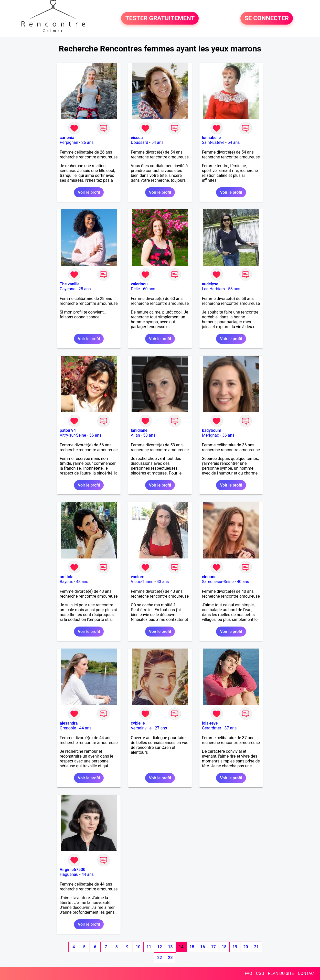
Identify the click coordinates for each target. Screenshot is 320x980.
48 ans (82, 582)
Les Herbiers (214, 289)
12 (159, 947)
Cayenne (67, 289)
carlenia (67, 138)
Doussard (140, 142)
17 (213, 947)
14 (181, 947)
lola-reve (210, 723)
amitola (67, 577)
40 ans (243, 582)
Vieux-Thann (142, 582)
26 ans (88, 142)
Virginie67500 (72, 870)
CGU (260, 973)
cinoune (209, 577)
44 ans (86, 728)
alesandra (69, 723)
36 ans (228, 435)
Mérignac (211, 435)
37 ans (230, 728)
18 (224, 947)
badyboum (212, 430)
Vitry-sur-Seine (73, 435)
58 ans (234, 289)
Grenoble (68, 728)
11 (149, 947)
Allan (135, 435)
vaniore (138, 577)
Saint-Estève (213, 142)
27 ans (161, 728)
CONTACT (307, 973)
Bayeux (66, 582)
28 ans (85, 289)
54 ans (157, 142)
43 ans (163, 582)
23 (170, 958)
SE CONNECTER (267, 18)
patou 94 (68, 430)
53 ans (149, 435)
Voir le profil (89, 192)
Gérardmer (212, 728)
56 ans (95, 435)
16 (202, 947)
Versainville (141, 728)
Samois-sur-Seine (218, 582)
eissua (137, 138)
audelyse (210, 284)
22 (159, 958)
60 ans (149, 289)
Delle (135, 289)
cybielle (138, 723)
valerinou (139, 284)
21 (256, 947)
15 (192, 947)
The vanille (70, 284)
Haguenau (69, 874)
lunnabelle (211, 138)
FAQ (248, 973)
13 (170, 947)
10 (138, 947)
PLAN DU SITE (281, 973)
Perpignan (69, 142)
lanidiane (139, 430)
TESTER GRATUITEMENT (160, 18)
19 (235, 947)
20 (246, 947)
